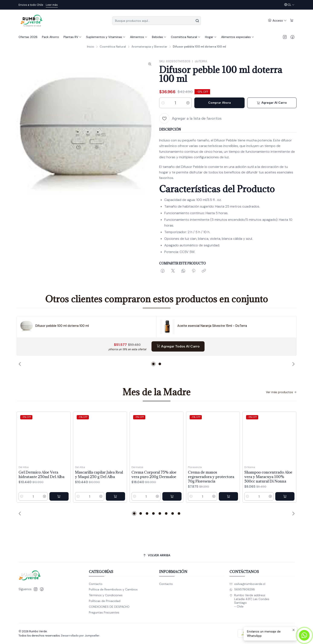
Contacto (96, 584)
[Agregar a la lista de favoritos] (190, 118)
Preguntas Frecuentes (104, 612)
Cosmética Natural (113, 47)
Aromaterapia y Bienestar (149, 47)
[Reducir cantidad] (163, 103)
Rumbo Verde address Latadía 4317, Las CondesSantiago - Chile (249, 601)
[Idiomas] (289, 5)
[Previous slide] (20, 364)
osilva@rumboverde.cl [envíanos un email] (247, 584)
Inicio (91, 47)
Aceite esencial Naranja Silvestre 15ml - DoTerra (212, 326)
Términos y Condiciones (106, 595)
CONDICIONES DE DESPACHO (109, 607)
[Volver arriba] (157, 555)
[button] (153, 364)
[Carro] (292, 21)
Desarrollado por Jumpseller (80, 636)
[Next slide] (293, 364)
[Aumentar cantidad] (188, 103)
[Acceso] (277, 21)
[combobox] (157, 21)
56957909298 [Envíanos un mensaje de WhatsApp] (242, 589)
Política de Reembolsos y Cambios (113, 589)
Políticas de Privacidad (105, 601)
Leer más (52, 5)
